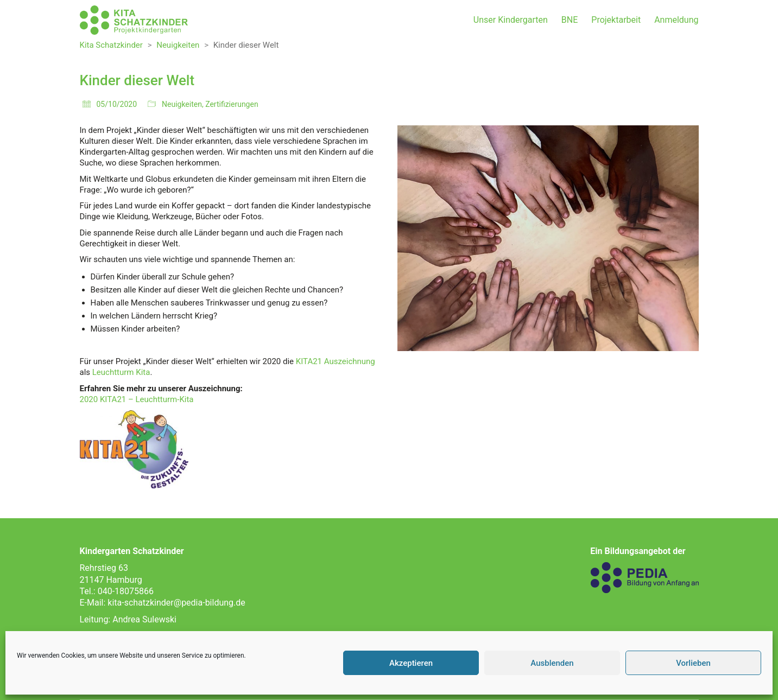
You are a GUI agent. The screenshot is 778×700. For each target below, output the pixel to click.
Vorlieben (693, 663)
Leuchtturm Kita (121, 372)
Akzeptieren (411, 663)
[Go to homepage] (134, 20)
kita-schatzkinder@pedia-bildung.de (176, 603)
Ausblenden (552, 663)
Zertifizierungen (232, 104)
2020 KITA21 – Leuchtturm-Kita (137, 399)
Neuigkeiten (182, 104)
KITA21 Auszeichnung (336, 361)
